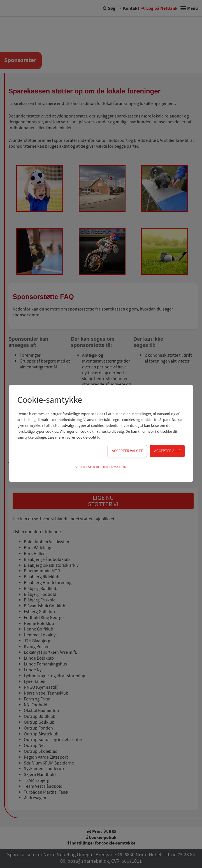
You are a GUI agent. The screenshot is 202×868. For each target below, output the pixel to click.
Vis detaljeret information (101, 467)
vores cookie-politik (83, 437)
